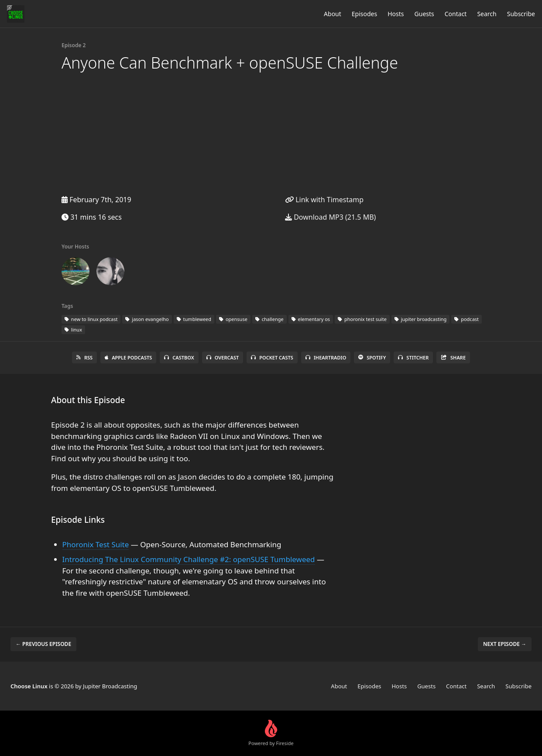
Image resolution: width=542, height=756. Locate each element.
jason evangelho (147, 319)
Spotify (372, 357)
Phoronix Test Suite (96, 544)
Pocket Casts (272, 357)
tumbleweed (194, 319)
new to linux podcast (91, 319)
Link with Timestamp (324, 200)
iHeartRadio (326, 357)
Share (453, 357)
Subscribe (521, 14)
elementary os (311, 319)
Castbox (179, 357)
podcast (467, 319)
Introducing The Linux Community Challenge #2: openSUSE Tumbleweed (189, 559)
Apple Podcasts (128, 357)
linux (73, 330)
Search (487, 14)
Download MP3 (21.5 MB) (330, 217)
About (333, 14)
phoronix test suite (362, 319)
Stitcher (413, 357)
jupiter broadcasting (420, 319)
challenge (269, 319)
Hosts (396, 14)
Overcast (223, 357)
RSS (84, 357)
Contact (456, 14)
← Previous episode (43, 644)
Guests (424, 14)
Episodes (364, 14)
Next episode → (505, 644)
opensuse (233, 319)
